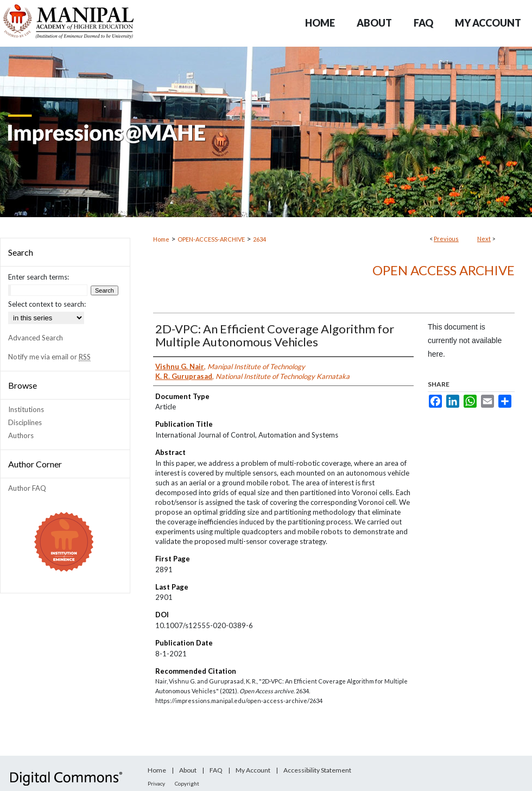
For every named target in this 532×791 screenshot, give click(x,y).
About (188, 770)
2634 (259, 239)
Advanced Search (36, 338)
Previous (446, 239)
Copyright (187, 783)
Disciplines (25, 422)
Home (161, 239)
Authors (21, 435)
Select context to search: (47, 304)
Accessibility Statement (317, 770)
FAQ (216, 770)
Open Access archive (444, 270)
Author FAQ (27, 488)
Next (484, 239)
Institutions (26, 409)
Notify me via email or (49, 357)
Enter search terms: (39, 277)
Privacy (156, 783)
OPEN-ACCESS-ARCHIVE (211, 239)
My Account (253, 770)
